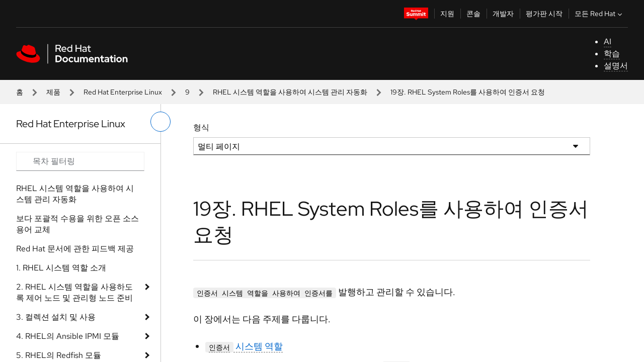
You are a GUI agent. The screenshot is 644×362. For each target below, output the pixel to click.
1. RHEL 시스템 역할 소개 (61, 268)
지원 (447, 14)
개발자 (503, 14)
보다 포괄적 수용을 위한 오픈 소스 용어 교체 (77, 224)
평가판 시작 (544, 14)
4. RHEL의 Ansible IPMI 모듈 (68, 336)
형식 (201, 127)
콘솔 (473, 14)
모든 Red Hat (599, 14)
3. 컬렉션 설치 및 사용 (56, 317)
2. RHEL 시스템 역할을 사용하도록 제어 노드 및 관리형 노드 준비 (74, 292)
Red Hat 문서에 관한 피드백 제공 (75, 249)
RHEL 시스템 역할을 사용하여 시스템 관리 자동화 (290, 92)
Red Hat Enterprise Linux (123, 92)
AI (608, 41)
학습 (612, 54)
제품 (53, 92)
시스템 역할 (244, 346)
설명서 (616, 66)
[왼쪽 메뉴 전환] (160, 122)
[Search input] (80, 161)
